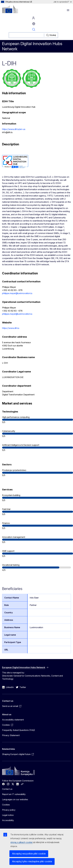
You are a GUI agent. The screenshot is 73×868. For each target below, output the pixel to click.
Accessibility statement (13, 720)
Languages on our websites (15, 799)
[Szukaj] (26, 35)
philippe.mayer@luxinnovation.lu (17, 293)
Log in (33, 18)
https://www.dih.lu (11, 328)
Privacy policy (9, 810)
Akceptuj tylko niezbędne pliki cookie (32, 861)
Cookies (6, 805)
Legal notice (8, 815)
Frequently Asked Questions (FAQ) (19, 730)
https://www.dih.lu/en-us (14, 129)
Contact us (7, 789)
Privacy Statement (11, 735)
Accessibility (8, 820)
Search (34, 29)
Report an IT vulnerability (14, 794)
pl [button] (34, 24)
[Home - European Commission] (10, 9)
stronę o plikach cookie (22, 842)
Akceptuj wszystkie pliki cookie (29, 854)
